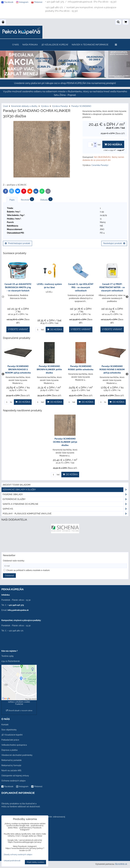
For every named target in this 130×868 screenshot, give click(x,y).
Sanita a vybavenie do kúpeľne (66, 504)
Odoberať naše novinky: (14, 561)
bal (40, 330)
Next (127, 297)
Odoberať (9, 576)
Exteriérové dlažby (66, 499)
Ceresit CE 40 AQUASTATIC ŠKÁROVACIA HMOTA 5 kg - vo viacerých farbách (18, 287)
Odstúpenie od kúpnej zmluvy (15, 776)
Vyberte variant (18, 329)
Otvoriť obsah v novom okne (19, 711)
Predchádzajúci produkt (18, 243)
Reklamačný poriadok (11, 760)
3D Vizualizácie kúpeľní (55, 45)
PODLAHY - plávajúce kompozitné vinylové (66, 514)
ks (8, 402)
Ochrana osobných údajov (13, 781)
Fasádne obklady (66, 494)
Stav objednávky (9, 730)
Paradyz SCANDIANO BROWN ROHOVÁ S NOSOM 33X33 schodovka (18, 369)
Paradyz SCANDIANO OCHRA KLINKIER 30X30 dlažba (65, 442)
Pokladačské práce (10, 740)
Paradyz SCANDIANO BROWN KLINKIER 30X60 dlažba (49, 369)
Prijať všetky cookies (35, 862)
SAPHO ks (66, 509)
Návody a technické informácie (90, 45)
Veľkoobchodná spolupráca (14, 745)
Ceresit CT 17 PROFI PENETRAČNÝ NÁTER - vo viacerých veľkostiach (112, 287)
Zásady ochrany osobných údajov (18, 855)
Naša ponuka (30, 45)
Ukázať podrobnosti (12, 861)
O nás (16, 45)
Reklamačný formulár (11, 765)
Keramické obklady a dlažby (66, 490)
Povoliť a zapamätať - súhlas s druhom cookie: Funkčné (19, 702)
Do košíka (113, 144)
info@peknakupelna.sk (18, 610)
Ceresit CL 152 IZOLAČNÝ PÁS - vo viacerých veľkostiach (81, 287)
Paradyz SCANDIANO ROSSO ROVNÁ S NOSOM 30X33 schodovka (112, 369)
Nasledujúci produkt (114, 243)
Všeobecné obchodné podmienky (17, 755)
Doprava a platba (9, 750)
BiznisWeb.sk (121, 864)
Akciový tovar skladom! (17, 485)
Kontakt (5, 725)
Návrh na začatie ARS (11, 771)
